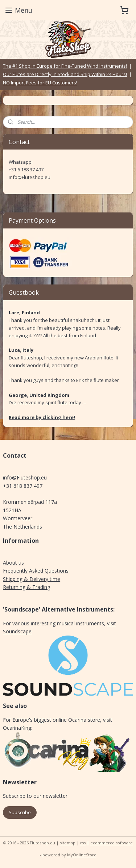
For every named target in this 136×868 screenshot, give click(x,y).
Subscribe (20, 812)
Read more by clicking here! (42, 417)
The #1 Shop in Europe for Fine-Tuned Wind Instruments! (65, 66)
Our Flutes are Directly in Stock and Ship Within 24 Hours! (65, 74)
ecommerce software (112, 843)
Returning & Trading (26, 587)
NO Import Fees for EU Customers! (40, 83)
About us (13, 563)
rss (83, 843)
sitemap (68, 843)
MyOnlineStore (82, 855)
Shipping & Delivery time (32, 579)
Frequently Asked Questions (36, 571)
